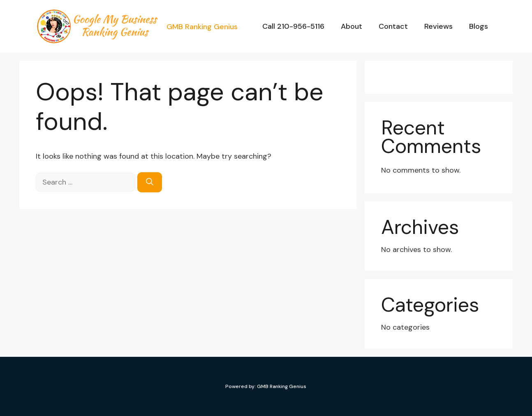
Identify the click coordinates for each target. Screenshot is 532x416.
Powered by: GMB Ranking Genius (266, 386)
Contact (393, 26)
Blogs (479, 26)
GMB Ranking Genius (202, 27)
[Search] (150, 182)
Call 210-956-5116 (293, 26)
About (352, 26)
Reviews (438, 26)
